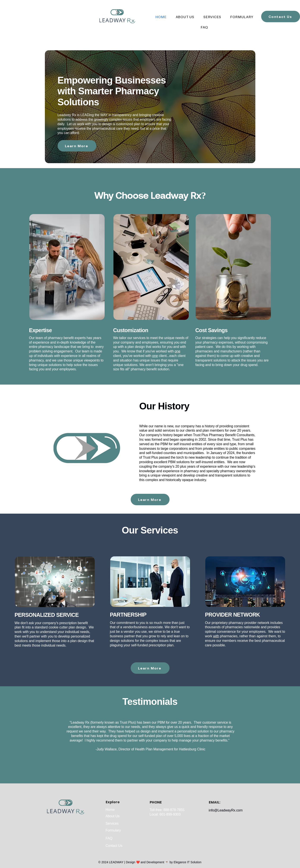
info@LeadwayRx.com (226, 810)
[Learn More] (77, 146)
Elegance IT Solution (188, 862)
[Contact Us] (281, 17)
